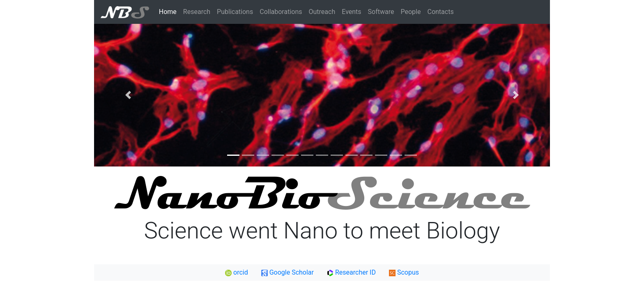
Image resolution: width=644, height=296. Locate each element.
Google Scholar (287, 272)
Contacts (440, 12)
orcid (237, 272)
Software (381, 12)
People (411, 12)
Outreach (322, 12)
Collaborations (281, 12)
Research (197, 12)
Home (168, 12)
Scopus (404, 272)
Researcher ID (351, 272)
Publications (235, 12)
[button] (128, 95)
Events (351, 12)
